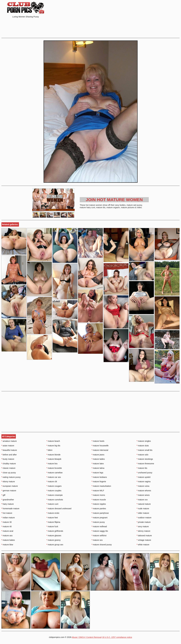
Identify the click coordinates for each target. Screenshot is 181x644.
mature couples (54, 491)
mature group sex (55, 545)
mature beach (53, 441)
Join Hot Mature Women (114, 200)
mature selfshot (99, 536)
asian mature (8, 446)
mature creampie (55, 495)
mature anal (7, 531)
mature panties (99, 509)
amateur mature (9, 441)
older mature (143, 513)
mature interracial (100, 450)
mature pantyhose (100, 513)
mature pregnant (100, 518)
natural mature (144, 504)
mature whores (144, 491)
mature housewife (100, 446)
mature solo (142, 455)
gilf (3, 495)
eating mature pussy (11, 477)
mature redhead (99, 526)
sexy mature (143, 526)
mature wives (143, 495)
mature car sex (54, 477)
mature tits (142, 468)
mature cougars (54, 486)
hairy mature (8, 504)
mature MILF (98, 491)
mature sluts (143, 446)
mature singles (144, 441)
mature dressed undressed (59, 509)
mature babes (8, 540)
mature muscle (99, 500)
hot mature (7, 513)
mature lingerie (99, 482)
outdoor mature (144, 518)
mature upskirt (144, 477)
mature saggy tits (100, 531)
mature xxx (142, 500)
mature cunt (52, 504)
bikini (49, 450)
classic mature (8, 468)
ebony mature (8, 482)
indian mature (8, 518)
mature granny (54, 540)
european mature (10, 486)
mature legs (97, 473)
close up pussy (9, 473)
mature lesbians (99, 477)
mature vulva (143, 486)
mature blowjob (54, 459)
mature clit (52, 482)
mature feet (52, 518)
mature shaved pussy (102, 545)
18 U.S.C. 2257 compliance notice (117, 637)
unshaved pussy (144, 473)
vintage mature (144, 540)
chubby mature (9, 464)
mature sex (97, 540)
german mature (9, 491)
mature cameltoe (55, 473)
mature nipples (99, 504)
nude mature (143, 509)
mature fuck (52, 526)
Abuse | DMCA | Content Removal (87, 637)
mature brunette (54, 468)
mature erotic (53, 513)
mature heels (98, 441)
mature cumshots (55, 500)
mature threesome (145, 464)
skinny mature (143, 531)
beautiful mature (9, 450)
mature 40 (7, 526)
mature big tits (53, 446)
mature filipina (53, 522)
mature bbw (7, 545)
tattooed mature (144, 536)
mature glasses (54, 536)
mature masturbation (101, 486)
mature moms (98, 495)
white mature (143, 545)
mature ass (7, 536)
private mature (144, 522)
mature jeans (98, 455)
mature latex (98, 464)
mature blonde (54, 455)
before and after (9, 455)
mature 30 (7, 522)
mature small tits (144, 450)
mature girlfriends (55, 531)
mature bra (52, 464)
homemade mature (10, 509)
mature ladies (98, 459)
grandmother (8, 500)
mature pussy (98, 522)
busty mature (8, 459)
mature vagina (144, 482)
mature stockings (145, 459)
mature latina (98, 468)
